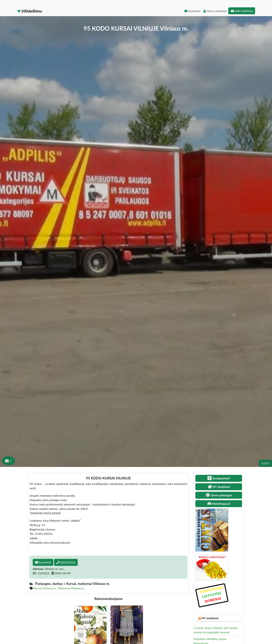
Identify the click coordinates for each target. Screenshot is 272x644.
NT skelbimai (210, 618)
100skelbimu (29, 11)
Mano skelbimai (215, 11)
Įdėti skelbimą (242, 11)
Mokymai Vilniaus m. (71, 588)
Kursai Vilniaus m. (45, 588)
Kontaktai (192, 11)
